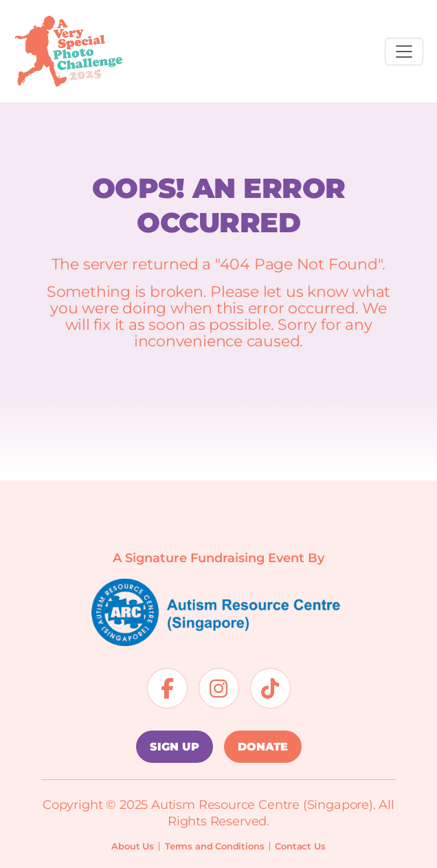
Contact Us (300, 846)
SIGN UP (175, 747)
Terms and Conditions (214, 846)
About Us (133, 846)
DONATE (263, 747)
